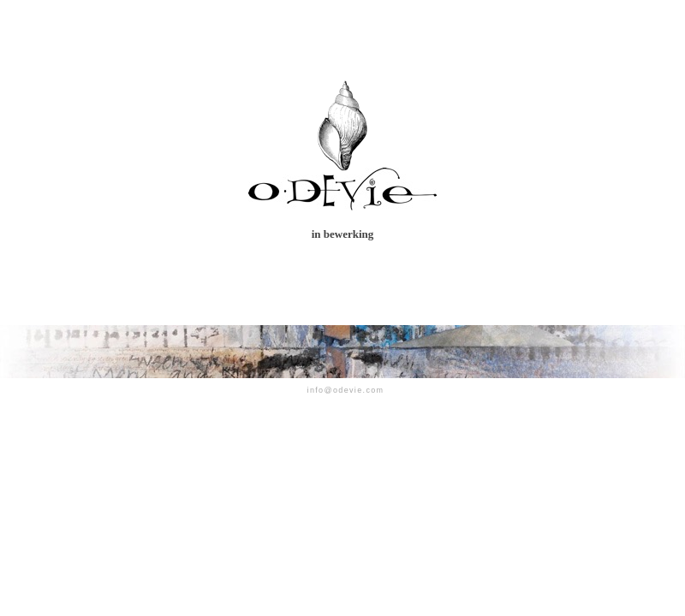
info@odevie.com (346, 390)
